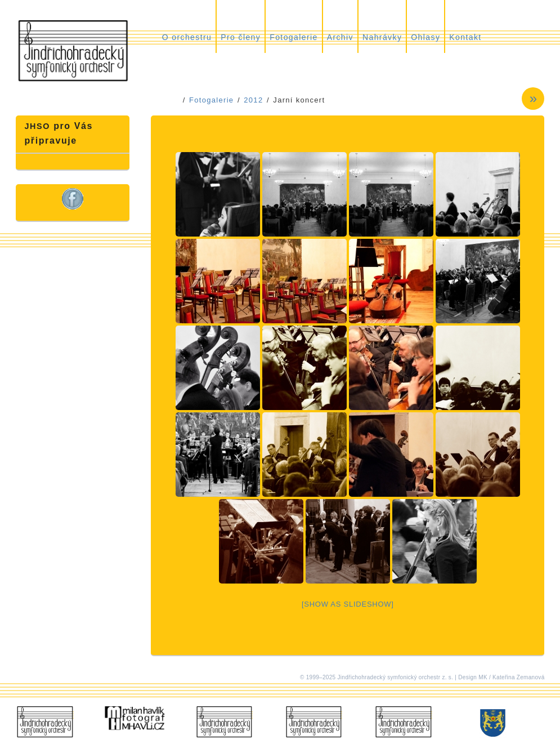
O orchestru (187, 37)
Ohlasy (425, 37)
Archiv (340, 37)
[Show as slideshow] (348, 604)
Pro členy (241, 37)
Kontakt (465, 37)
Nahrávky (382, 37)
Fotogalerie (294, 37)
